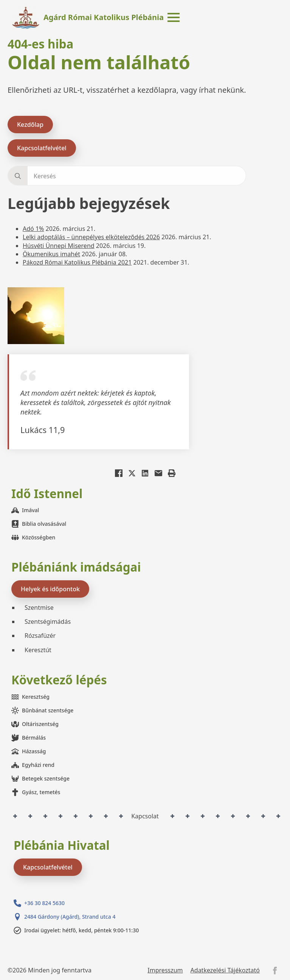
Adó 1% (33, 229)
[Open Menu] (174, 17)
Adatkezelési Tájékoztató (225, 970)
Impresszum (165, 970)
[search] (18, 176)
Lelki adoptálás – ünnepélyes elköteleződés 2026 (91, 237)
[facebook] (275, 971)
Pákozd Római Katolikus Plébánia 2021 (77, 262)
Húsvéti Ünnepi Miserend (59, 246)
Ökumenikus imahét (51, 254)
